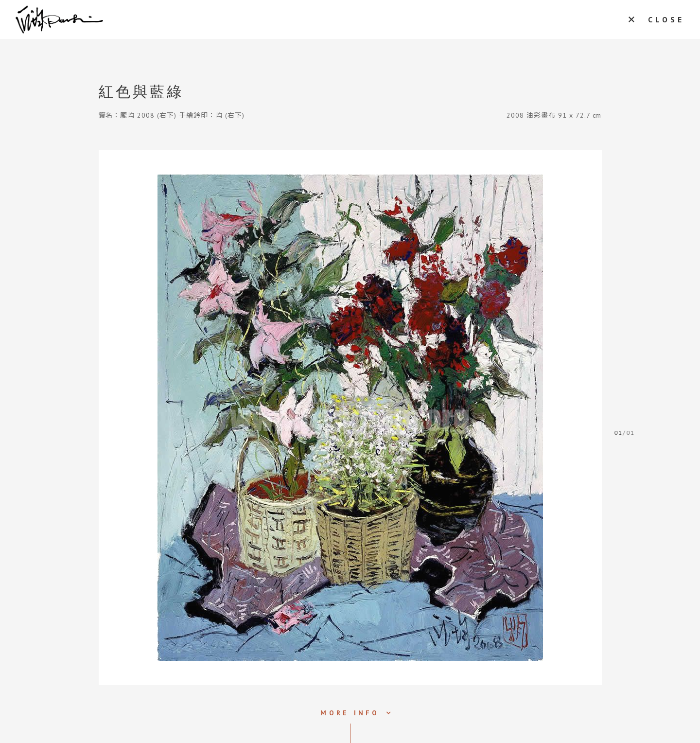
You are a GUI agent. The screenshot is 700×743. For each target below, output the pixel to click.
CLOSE (666, 19)
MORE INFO (350, 713)
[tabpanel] (350, 418)
